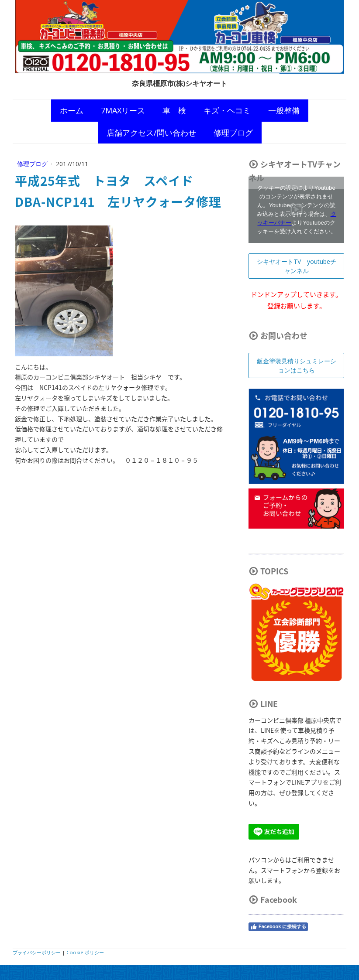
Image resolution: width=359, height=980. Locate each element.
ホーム (72, 110)
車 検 (174, 110)
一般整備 (284, 110)
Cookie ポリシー (85, 952)
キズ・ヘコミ (227, 110)
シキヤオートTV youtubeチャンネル (297, 266)
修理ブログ (233, 133)
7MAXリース (123, 110)
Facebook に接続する (278, 927)
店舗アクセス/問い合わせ (151, 133)
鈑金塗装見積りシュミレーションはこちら (297, 365)
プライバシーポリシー (37, 952)
